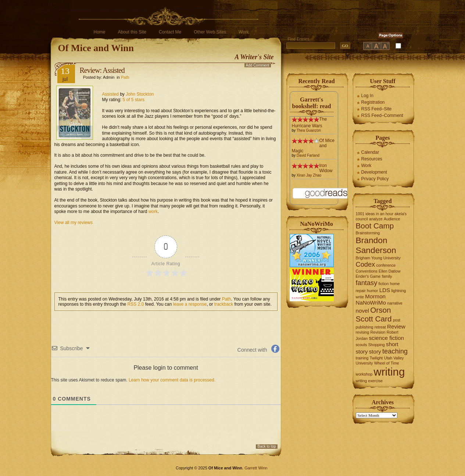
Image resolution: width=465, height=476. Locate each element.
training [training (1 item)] (362, 358)
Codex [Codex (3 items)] (366, 264)
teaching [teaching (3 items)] (395, 351)
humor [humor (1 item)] (372, 291)
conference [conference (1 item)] (386, 265)
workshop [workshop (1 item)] (364, 374)
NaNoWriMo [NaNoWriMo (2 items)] (371, 303)
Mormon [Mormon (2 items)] (375, 296)
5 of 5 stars (134, 100)
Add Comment (258, 65)
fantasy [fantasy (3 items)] (367, 283)
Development (374, 172)
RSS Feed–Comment (382, 116)
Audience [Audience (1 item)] (392, 219)
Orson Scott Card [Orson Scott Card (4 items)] (374, 314)
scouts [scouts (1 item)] (362, 345)
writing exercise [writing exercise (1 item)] (369, 381)
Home (100, 32)
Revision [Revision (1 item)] (378, 332)
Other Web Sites (210, 32)
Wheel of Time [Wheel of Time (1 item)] (387, 363)
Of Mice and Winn (96, 48)
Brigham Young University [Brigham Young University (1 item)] (378, 258)
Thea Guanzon (309, 130)
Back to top (267, 446)
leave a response (190, 304)
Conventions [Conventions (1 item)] (367, 271)
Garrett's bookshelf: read (312, 103)
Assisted (110, 94)
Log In (367, 96)
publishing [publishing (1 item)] (365, 327)
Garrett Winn (256, 468)
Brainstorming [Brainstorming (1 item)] (368, 233)
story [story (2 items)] (375, 351)
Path (125, 77)
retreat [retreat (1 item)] (380, 327)
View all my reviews (74, 223)
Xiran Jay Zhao (309, 175)
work (153, 212)
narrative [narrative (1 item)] (395, 303)
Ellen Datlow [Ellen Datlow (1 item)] (389, 271)
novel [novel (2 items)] (362, 311)
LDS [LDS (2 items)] (385, 290)
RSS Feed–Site (377, 109)
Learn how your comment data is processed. (172, 380)
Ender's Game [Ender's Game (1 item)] (368, 276)
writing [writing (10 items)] (389, 372)
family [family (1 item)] (387, 276)
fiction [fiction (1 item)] (384, 284)
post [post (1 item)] (397, 320)
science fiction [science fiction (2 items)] (386, 338)
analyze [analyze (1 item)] (376, 219)
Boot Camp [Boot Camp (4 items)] (375, 226)
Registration (373, 102)
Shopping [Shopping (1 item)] (377, 345)
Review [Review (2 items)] (396, 326)
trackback (224, 304)
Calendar (370, 152)
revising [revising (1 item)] (363, 332)
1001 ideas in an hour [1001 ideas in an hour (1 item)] (375, 214)
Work (244, 32)
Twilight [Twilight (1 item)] (376, 358)
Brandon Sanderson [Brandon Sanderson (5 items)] (376, 245)
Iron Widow (326, 168)
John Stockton (140, 94)
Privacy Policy (375, 179)
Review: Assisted (102, 70)
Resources (372, 159)
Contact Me (170, 32)
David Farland (308, 155)
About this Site (132, 32)
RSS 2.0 (136, 304)
